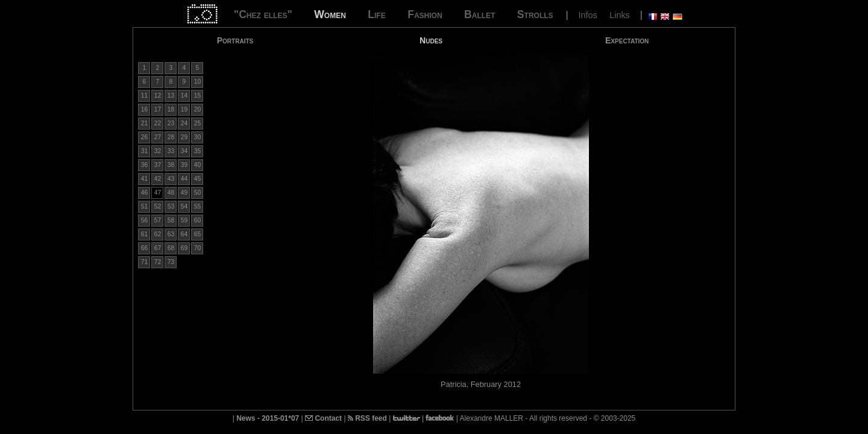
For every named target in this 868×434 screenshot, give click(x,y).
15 (197, 96)
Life (376, 14)
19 (184, 109)
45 (197, 179)
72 (158, 262)
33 (171, 151)
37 (158, 165)
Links (620, 15)
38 (171, 165)
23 (171, 123)
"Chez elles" (263, 14)
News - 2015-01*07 (268, 418)
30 (197, 137)
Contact (323, 418)
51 (144, 206)
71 (144, 262)
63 (171, 234)
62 (158, 234)
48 (171, 193)
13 (171, 96)
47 (158, 193)
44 (184, 179)
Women (330, 14)
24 (184, 123)
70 (197, 248)
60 (197, 220)
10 (197, 82)
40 (197, 165)
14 (184, 96)
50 (197, 193)
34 (184, 151)
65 (197, 234)
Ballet (480, 14)
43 (171, 179)
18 (171, 109)
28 (171, 137)
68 (171, 248)
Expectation (627, 40)
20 (197, 109)
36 (144, 165)
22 (158, 123)
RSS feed (367, 418)
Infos (588, 15)
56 (144, 220)
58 (171, 220)
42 (158, 179)
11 (144, 96)
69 (184, 248)
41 (144, 179)
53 (171, 206)
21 (144, 123)
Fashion (425, 14)
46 (144, 193)
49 (184, 193)
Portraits (235, 40)
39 (184, 165)
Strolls (535, 14)
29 (184, 137)
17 (158, 109)
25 (197, 123)
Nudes (431, 40)
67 (158, 248)
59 (184, 220)
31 (144, 151)
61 (144, 234)
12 (158, 96)
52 (158, 206)
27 (158, 137)
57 (158, 220)
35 (197, 151)
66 (144, 248)
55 (197, 206)
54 (184, 206)
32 (158, 151)
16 (144, 109)
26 (144, 137)
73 (171, 262)
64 (184, 234)
